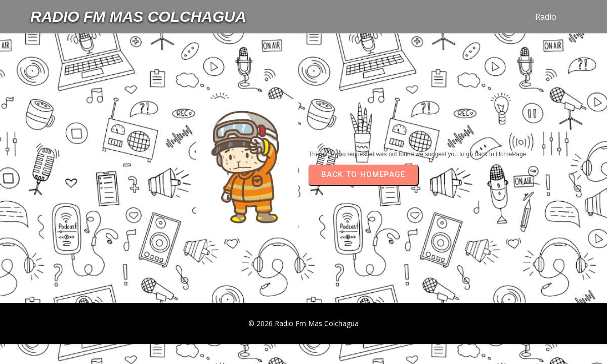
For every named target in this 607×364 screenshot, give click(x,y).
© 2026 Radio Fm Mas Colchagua (303, 323)
